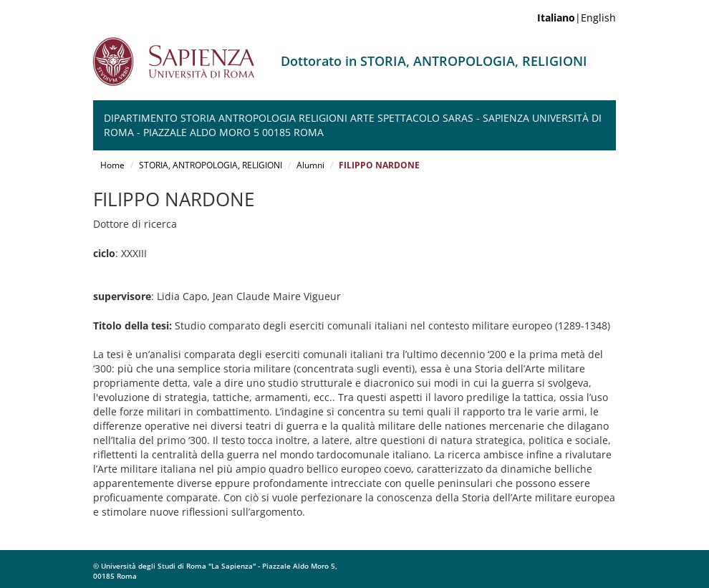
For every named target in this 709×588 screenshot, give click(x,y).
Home (112, 165)
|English (577, 18)
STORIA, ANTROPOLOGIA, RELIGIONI (211, 165)
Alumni (310, 165)
